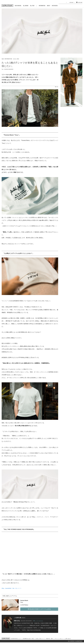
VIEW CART (80, 2)
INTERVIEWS (55, 6)
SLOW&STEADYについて (16, 639)
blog (3, 588)
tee (14, 588)
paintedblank (9, 588)
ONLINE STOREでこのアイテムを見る (39, 609)
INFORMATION (42, 6)
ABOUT (49, 6)
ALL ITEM (32, 6)
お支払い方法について (40, 639)
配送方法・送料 (50, 639)
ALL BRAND (26, 6)
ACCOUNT (72, 2)
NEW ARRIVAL (18, 6)
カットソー (19, 588)
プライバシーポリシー (59, 639)
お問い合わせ (68, 639)
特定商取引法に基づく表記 (28, 639)
